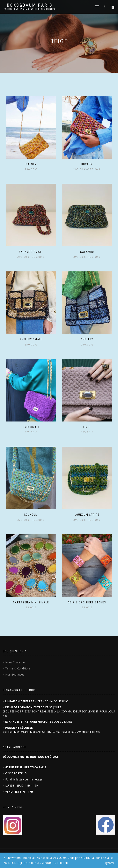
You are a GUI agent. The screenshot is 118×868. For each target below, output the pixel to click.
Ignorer (110, 863)
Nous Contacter (15, 662)
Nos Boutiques (15, 674)
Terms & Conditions (18, 668)
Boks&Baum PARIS (30, 5)
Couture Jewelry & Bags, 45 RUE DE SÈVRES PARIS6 (30, 9)
